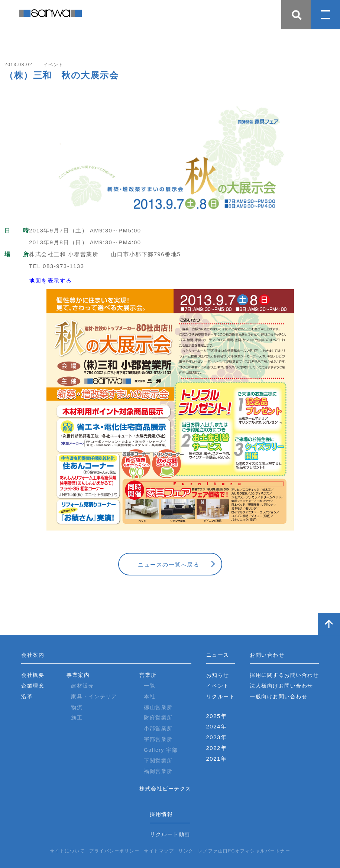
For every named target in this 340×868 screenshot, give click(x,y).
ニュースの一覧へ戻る (169, 564)
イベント (218, 686)
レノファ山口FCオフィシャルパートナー (244, 851)
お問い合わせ (267, 655)
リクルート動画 (170, 834)
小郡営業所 (158, 728)
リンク (186, 851)
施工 (77, 718)
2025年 (217, 716)
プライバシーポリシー (114, 851)
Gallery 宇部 (161, 750)
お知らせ (218, 675)
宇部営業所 (158, 739)
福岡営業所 (158, 771)
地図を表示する (51, 280)
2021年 (217, 759)
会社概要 (33, 675)
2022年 (217, 748)
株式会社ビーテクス (165, 789)
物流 (77, 707)
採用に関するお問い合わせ (284, 675)
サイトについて (67, 851)
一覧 (150, 686)
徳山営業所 (158, 707)
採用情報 (161, 814)
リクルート (221, 696)
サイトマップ (159, 851)
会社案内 (33, 655)
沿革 (27, 696)
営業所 (148, 675)
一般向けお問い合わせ (279, 696)
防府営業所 (158, 718)
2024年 (217, 726)
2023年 (217, 737)
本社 (150, 696)
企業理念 (33, 686)
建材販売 (82, 686)
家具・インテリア (94, 696)
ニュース (218, 655)
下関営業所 (158, 761)
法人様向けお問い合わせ (281, 686)
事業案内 (78, 675)
